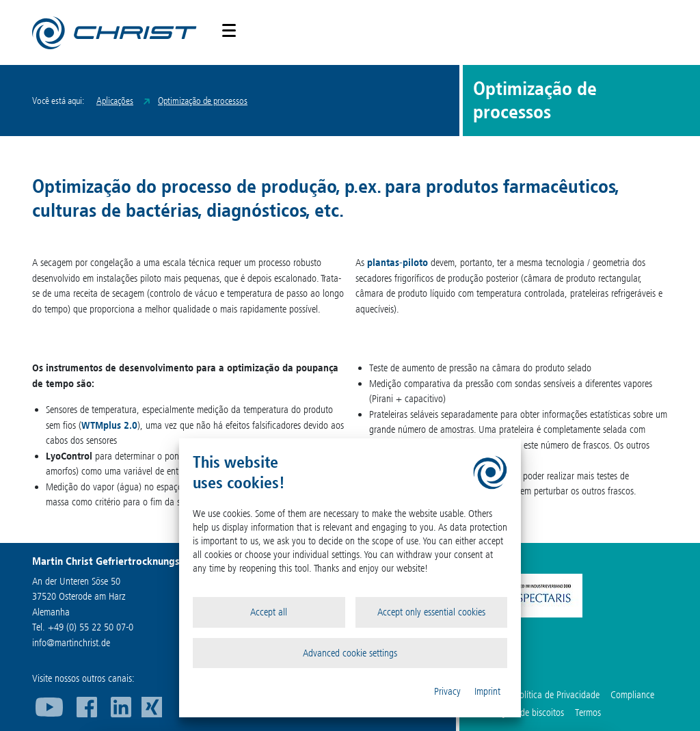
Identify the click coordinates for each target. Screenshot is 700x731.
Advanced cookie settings (350, 653)
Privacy (447, 691)
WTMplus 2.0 (109, 425)
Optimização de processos (203, 101)
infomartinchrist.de (71, 643)
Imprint (487, 691)
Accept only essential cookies (431, 612)
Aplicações (115, 101)
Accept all (269, 612)
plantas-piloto (398, 263)
